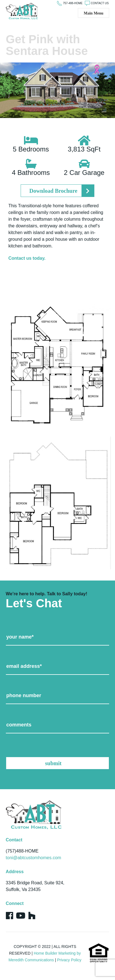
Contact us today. (27, 258)
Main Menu (94, 13)
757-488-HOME (73, 3)
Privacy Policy (69, 960)
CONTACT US (100, 3)
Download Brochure (53, 191)
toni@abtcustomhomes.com (34, 858)
